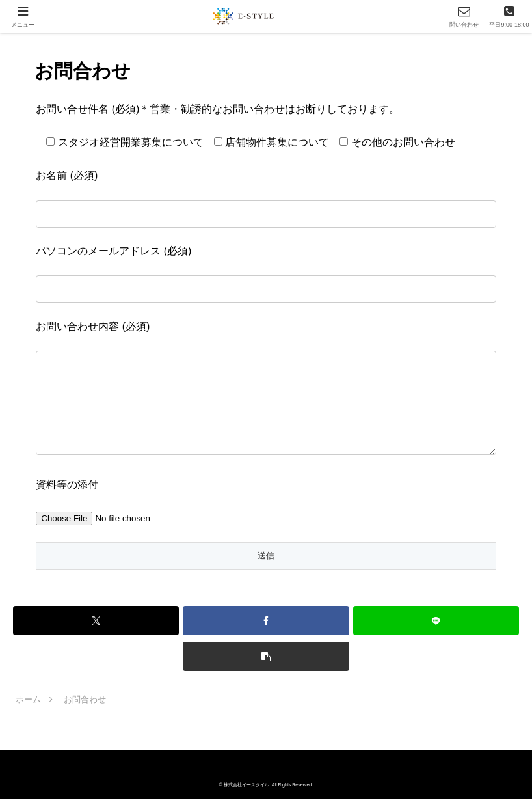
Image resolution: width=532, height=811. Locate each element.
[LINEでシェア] (436, 632)
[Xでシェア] (96, 632)
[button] (266, 668)
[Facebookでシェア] (266, 632)
